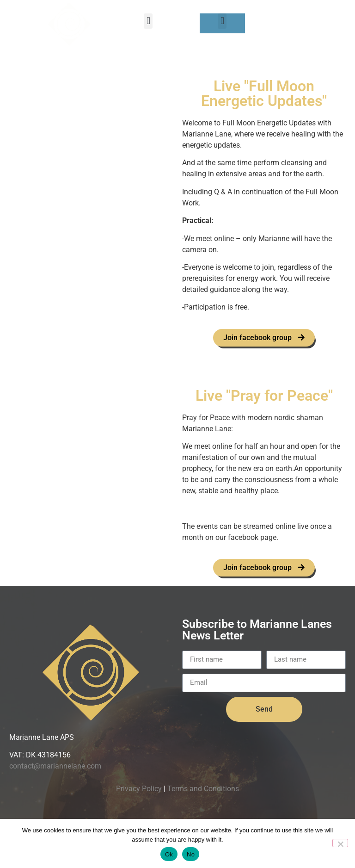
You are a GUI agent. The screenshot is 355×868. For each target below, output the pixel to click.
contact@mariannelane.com (55, 766)
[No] (340, 843)
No (191, 854)
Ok (169, 854)
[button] (148, 21)
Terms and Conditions (203, 789)
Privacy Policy (139, 789)
